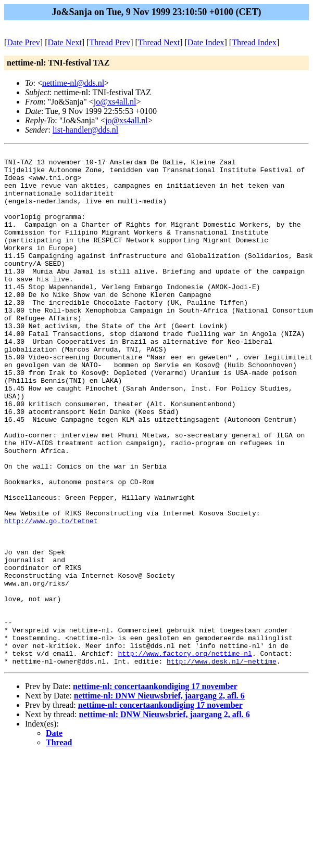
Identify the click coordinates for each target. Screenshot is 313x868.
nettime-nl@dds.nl (73, 83)
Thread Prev (110, 42)
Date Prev (23, 42)
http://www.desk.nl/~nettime (222, 764)
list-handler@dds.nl (85, 130)
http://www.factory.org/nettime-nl (185, 755)
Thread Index (254, 42)
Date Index (206, 42)
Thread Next (159, 42)
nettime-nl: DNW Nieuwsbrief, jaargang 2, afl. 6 (159, 799)
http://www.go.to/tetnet (51, 595)
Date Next (65, 42)
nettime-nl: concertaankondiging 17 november (155, 789)
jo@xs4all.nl (115, 102)
